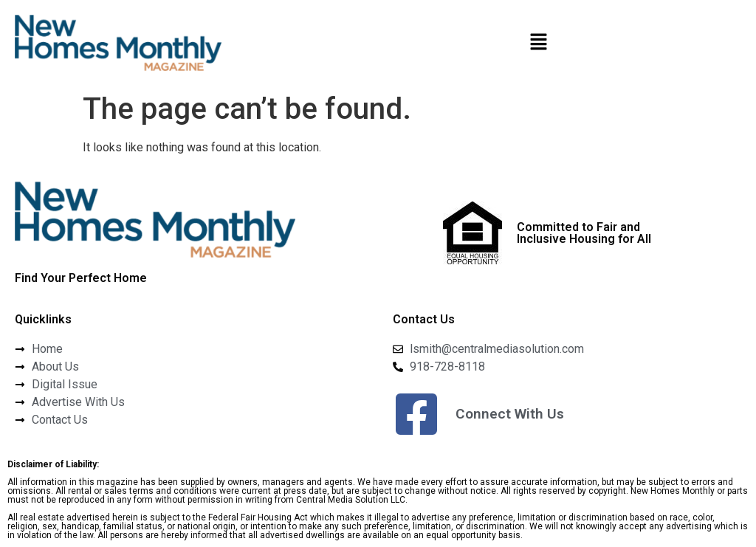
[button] (538, 43)
